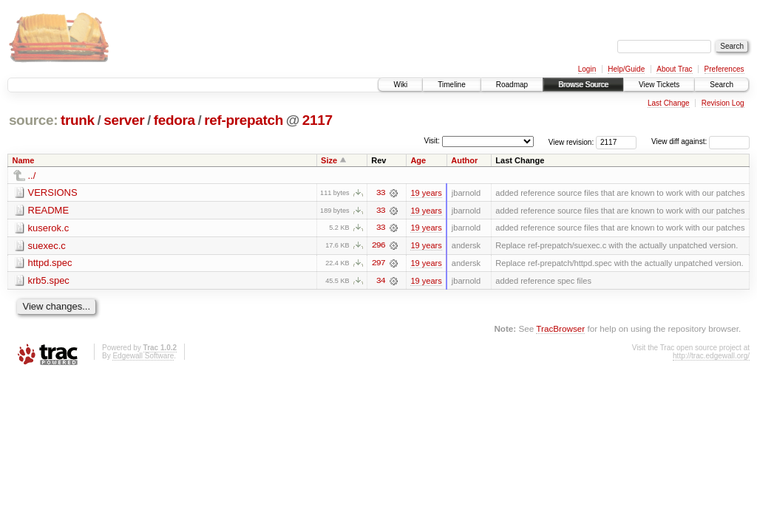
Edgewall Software (143, 357)
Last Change (669, 103)
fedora (174, 120)
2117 (318, 120)
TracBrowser (560, 329)
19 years (426, 193)
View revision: (571, 141)
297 (378, 264)
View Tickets (659, 85)
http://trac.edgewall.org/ (711, 357)
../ (32, 175)
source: (33, 120)
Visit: (432, 141)
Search (722, 85)
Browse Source (583, 85)
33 (381, 193)
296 (378, 246)
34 (381, 282)
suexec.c (47, 246)
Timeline (451, 85)
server (124, 120)
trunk (78, 120)
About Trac (674, 69)
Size (329, 160)
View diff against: (700, 141)
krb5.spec (49, 281)
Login (587, 69)
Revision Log (723, 103)
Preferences (724, 69)
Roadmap (512, 85)
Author (464, 160)
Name (24, 160)
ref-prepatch (244, 120)
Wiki (400, 85)
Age (418, 160)
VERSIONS (53, 192)
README (49, 210)
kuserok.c (49, 228)
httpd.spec (50, 263)
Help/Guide (626, 69)
